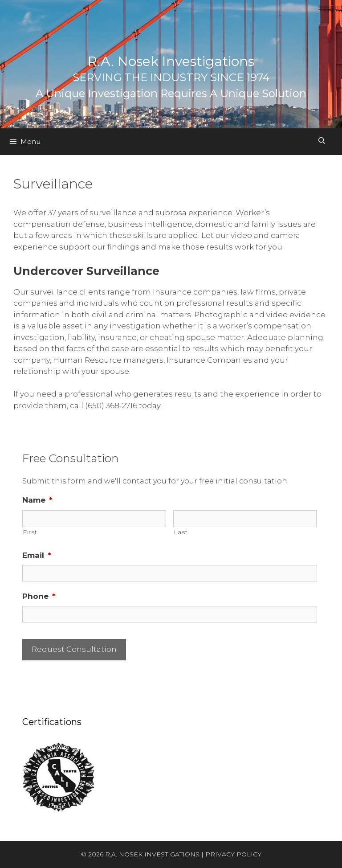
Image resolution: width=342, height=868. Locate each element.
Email (37, 555)
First (30, 532)
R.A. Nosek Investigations (171, 61)
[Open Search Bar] (322, 141)
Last (181, 532)
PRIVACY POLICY (233, 854)
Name (37, 500)
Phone (39, 596)
